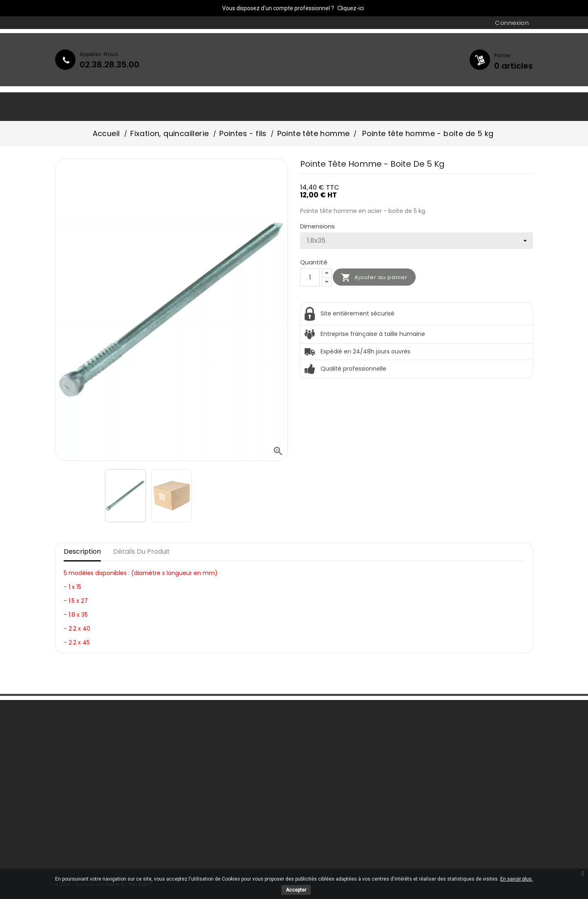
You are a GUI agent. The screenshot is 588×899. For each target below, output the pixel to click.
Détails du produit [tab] (141, 551)
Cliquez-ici (351, 8)
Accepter (296, 890)
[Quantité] (310, 277)
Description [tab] (82, 551)
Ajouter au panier (374, 277)
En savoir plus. (517, 879)
